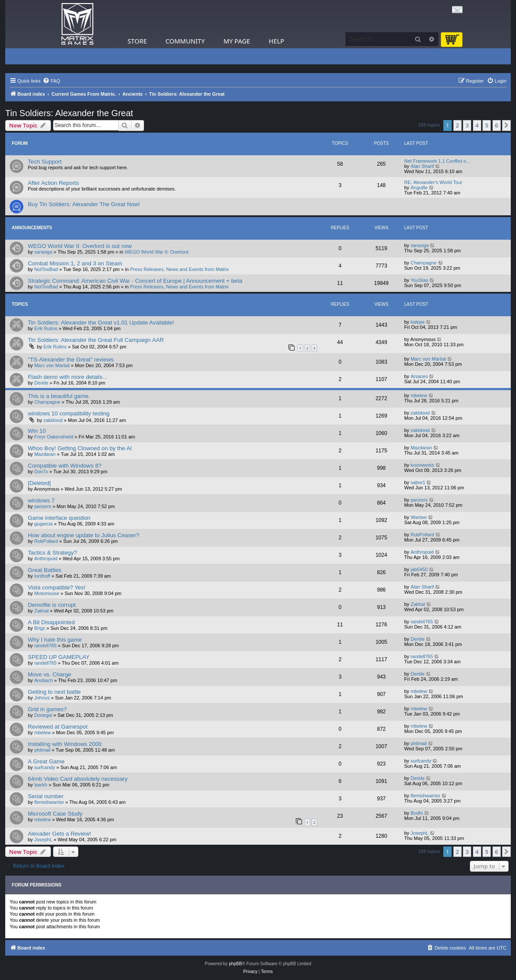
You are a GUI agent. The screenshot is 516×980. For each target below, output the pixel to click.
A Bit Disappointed (51, 622)
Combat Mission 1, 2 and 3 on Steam (75, 263)
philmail (42, 750)
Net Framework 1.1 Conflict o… (437, 161)
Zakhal (42, 611)
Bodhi (417, 813)
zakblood (53, 420)
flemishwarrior (49, 802)
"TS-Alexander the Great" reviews (71, 360)
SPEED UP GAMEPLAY (59, 657)
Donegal (43, 715)
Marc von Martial (52, 365)
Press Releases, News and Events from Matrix (179, 269)
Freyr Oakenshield (54, 437)
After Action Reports (53, 183)
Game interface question (59, 518)
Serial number (46, 796)
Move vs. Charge (50, 674)
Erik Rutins (46, 328)
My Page (237, 41)
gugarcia (44, 524)
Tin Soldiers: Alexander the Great (69, 113)
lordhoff (42, 576)
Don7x (41, 472)
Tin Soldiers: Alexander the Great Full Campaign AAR (96, 340)
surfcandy (45, 767)
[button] (506, 125)
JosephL (44, 840)
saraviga (44, 252)
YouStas (420, 280)
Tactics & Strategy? (52, 553)
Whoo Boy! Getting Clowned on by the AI (80, 448)
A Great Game (46, 761)
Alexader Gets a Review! (59, 834)
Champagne (424, 263)
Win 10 (37, 431)
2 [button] (457, 125)
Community (185, 41)
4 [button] (477, 125)
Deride (41, 383)
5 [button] (487, 125)
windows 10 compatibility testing (69, 413)
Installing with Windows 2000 (65, 744)
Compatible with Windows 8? (65, 466)
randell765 (422, 622)
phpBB (235, 964)
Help (277, 41)
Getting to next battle (54, 692)
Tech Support (45, 162)
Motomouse (47, 593)
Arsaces (419, 376)
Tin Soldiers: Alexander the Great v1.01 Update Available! (101, 323)
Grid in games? (47, 709)
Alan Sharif (422, 166)
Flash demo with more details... (68, 377)
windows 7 (41, 500)
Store (137, 41)
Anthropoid (46, 559)
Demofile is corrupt (52, 605)
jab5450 (419, 569)
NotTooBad (46, 269)
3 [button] (467, 125)
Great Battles (45, 570)
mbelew (419, 395)
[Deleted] (39, 483)
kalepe (418, 322)
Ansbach (44, 680)
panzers (43, 506)
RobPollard (46, 541)
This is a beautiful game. (59, 396)
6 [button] (497, 125)
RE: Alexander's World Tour (433, 182)
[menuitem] (51, 81)
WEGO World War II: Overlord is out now (80, 246)
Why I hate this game (55, 640)
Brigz (40, 628)
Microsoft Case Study (55, 814)
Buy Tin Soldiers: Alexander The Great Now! (84, 204)
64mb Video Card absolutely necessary (78, 779)
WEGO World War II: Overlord (156, 252)
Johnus (42, 698)
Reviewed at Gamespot (58, 727)
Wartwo (419, 517)
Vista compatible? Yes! (57, 587)
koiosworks (422, 465)
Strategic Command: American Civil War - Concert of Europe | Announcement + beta (135, 281)
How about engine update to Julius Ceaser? (84, 535)
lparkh (41, 785)
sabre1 (418, 482)
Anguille (419, 187)
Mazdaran (45, 454)
